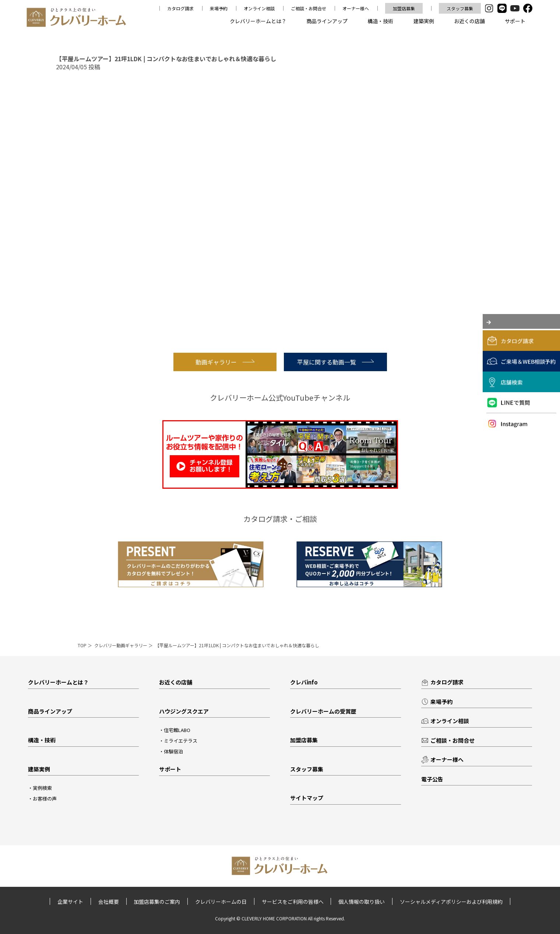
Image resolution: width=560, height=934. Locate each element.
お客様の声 (45, 799)
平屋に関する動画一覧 (335, 362)
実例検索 (42, 788)
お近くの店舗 (469, 21)
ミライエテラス (181, 741)
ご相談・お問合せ (309, 8)
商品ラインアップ (327, 21)
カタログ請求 (180, 8)
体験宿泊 (173, 751)
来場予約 (219, 8)
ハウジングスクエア (184, 711)
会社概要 (108, 902)
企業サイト (70, 902)
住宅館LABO (177, 730)
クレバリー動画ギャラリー (121, 645)
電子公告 (432, 779)
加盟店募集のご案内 (157, 902)
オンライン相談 (259, 8)
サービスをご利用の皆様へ (293, 902)
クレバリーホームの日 (221, 902)
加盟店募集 (404, 8)
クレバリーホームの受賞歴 (323, 711)
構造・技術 (380, 21)
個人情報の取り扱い (362, 902)
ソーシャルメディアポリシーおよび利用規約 (452, 902)
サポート (515, 21)
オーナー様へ (356, 8)
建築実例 (424, 21)
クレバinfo (304, 682)
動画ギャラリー (225, 362)
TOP (82, 645)
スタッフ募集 (460, 8)
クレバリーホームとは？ (258, 21)
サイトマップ (307, 798)
